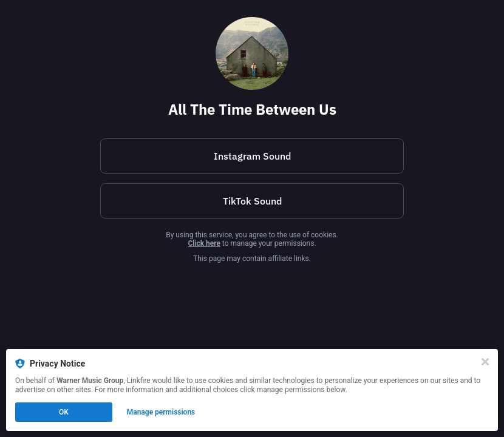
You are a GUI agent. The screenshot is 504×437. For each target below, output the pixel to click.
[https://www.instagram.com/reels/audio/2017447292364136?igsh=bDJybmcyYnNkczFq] (252, 156)
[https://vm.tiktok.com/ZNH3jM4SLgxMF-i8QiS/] (252, 201)
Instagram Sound (252, 156)
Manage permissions (161, 412)
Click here (204, 243)
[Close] (485, 362)
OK (64, 412)
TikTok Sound (252, 201)
